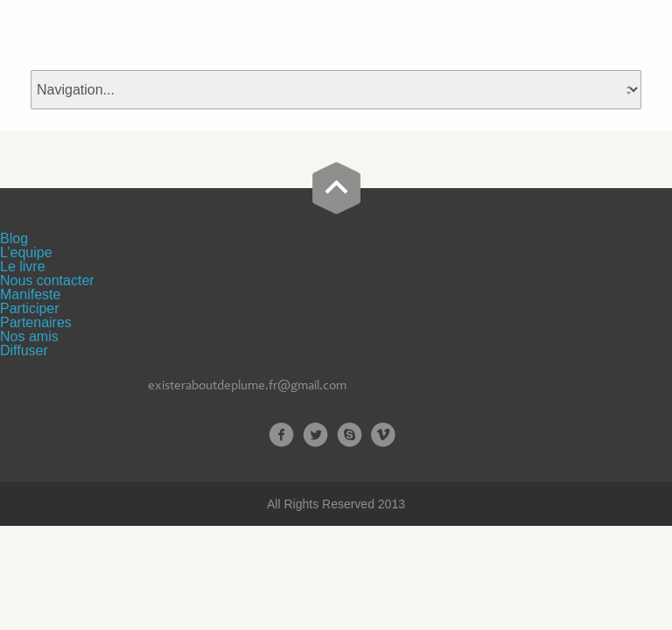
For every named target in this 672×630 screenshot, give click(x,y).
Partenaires (36, 322)
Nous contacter (47, 280)
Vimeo (384, 435)
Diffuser (24, 350)
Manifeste (30, 294)
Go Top (336, 188)
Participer (30, 308)
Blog (14, 238)
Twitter (315, 435)
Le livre (23, 266)
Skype (350, 435)
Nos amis (29, 336)
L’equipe (26, 252)
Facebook (281, 435)
